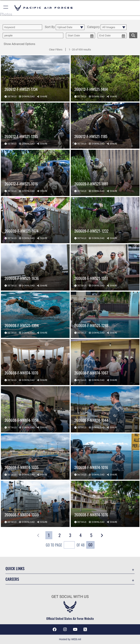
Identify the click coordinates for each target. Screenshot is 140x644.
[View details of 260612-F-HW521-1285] (35, 126)
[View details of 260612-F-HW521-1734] (35, 78)
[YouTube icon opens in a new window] (75, 629)
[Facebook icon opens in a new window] (55, 629)
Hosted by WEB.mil (70, 639)
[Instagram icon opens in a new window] (65, 629)
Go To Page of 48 (65, 545)
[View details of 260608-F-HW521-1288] (105, 315)
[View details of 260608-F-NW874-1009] (35, 504)
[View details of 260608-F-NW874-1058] (35, 409)
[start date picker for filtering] (80, 35)
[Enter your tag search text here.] (33, 35)
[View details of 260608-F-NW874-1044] (105, 409)
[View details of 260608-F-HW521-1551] (105, 268)
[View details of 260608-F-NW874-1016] (105, 457)
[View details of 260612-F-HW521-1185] (105, 126)
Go (90, 545)
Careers (12, 579)
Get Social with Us (70, 597)
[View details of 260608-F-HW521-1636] (35, 268)
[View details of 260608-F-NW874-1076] (105, 504)
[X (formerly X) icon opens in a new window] (85, 629)
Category (93, 27)
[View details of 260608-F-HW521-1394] (35, 315)
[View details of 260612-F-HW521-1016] (35, 173)
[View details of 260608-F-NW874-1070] (35, 362)
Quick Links (15, 568)
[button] (6, 8)
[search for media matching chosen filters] (133, 35)
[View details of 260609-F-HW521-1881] (105, 173)
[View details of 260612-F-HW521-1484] (105, 78)
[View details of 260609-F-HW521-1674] (35, 220)
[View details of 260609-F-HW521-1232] (105, 220)
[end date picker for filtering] (112, 35)
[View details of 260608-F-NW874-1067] (105, 362)
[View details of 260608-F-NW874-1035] (35, 457)
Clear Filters (56, 50)
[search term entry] (22, 27)
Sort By (50, 27)
